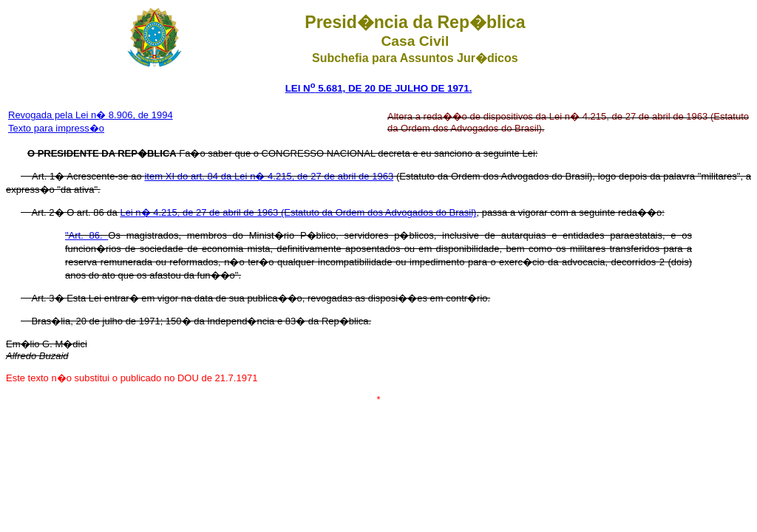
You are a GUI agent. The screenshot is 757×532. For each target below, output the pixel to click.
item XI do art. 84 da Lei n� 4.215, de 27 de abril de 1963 (269, 176)
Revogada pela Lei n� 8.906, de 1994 (91, 115)
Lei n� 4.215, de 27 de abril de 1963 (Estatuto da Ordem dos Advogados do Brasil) (298, 212)
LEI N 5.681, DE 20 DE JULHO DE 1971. (379, 88)
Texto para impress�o (56, 128)
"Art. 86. (86, 235)
